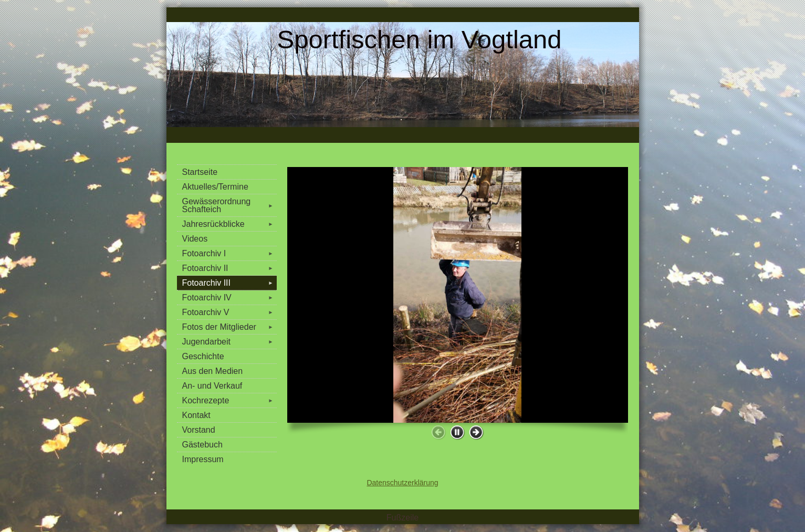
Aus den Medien (213, 371)
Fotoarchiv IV (229, 298)
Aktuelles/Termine (215, 187)
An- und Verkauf (212, 386)
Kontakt (196, 415)
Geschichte (203, 356)
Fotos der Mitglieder (229, 327)
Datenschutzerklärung (402, 483)
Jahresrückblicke (229, 224)
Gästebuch (202, 445)
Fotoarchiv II (229, 268)
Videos (195, 239)
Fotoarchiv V (229, 312)
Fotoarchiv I (229, 253)
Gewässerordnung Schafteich (229, 205)
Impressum (203, 459)
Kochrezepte (229, 400)
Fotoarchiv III (229, 283)
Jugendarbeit (229, 342)
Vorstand (199, 430)
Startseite (200, 172)
